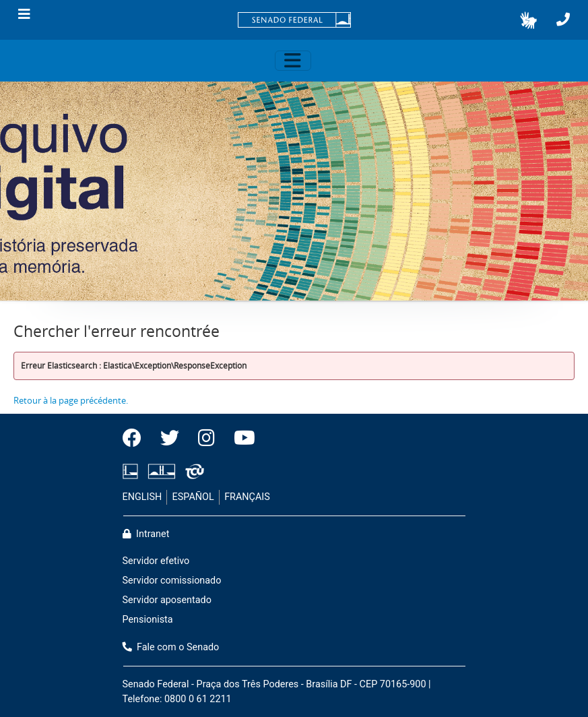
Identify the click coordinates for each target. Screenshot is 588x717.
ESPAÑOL (193, 497)
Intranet (146, 534)
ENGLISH (142, 497)
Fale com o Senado (171, 647)
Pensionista (148, 620)
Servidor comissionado (172, 581)
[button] (528, 20)
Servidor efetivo (156, 561)
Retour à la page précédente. (71, 400)
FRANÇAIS (247, 497)
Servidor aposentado (167, 600)
